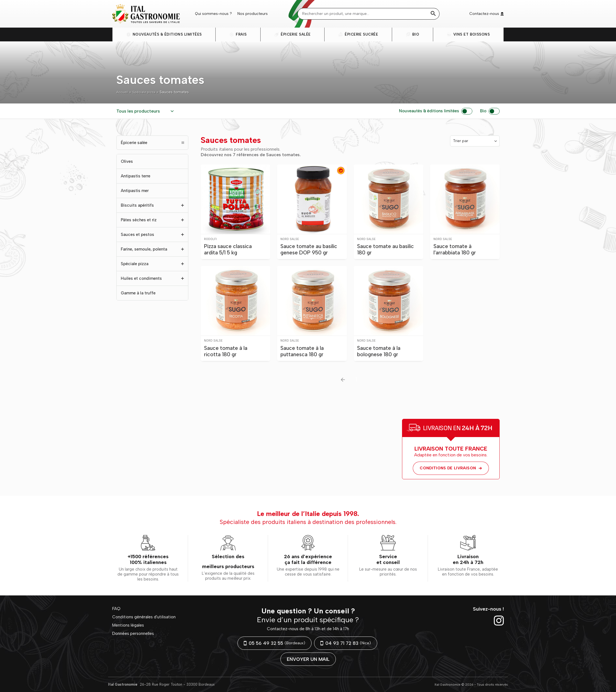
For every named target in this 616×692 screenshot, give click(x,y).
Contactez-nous (487, 14)
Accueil (123, 92)
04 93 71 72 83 (346, 643)
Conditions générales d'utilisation (142, 616)
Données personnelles (132, 632)
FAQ (116, 609)
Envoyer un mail (308, 659)
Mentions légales (127, 624)
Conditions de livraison (451, 468)
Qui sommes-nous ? (213, 14)
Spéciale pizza (147, 92)
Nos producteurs (253, 14)
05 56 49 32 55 (274, 643)
